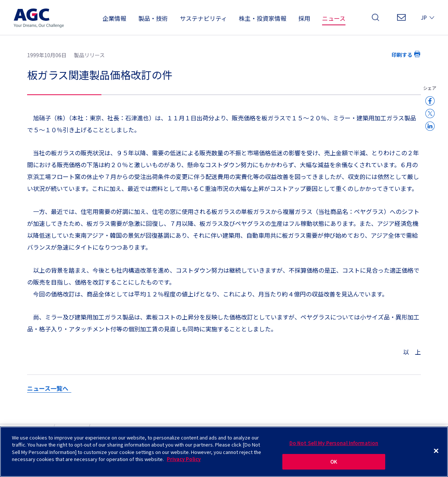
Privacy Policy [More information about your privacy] (184, 461)
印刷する (402, 55)
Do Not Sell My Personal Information (334, 445)
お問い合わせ (401, 20)
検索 (376, 20)
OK (334, 464)
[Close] (436, 453)
